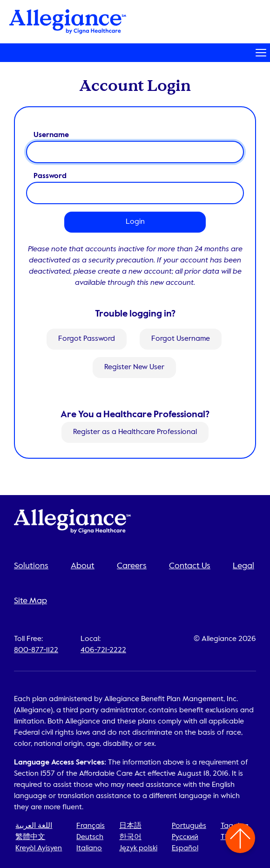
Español (185, 848)
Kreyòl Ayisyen (39, 848)
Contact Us (190, 566)
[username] (135, 152)
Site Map (30, 601)
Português (189, 826)
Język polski (138, 848)
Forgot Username (181, 339)
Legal (243, 566)
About (83, 566)
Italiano (89, 848)
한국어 (130, 837)
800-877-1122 (36, 650)
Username (51, 135)
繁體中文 (30, 837)
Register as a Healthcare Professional (135, 433)
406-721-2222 (103, 650)
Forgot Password (87, 339)
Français (91, 826)
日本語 (130, 826)
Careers (132, 566)
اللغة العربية (34, 826)
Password (50, 176)
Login (135, 222)
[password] (135, 193)
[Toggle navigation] (135, 53)
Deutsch (90, 837)
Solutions (31, 566)
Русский (185, 837)
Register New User (134, 367)
